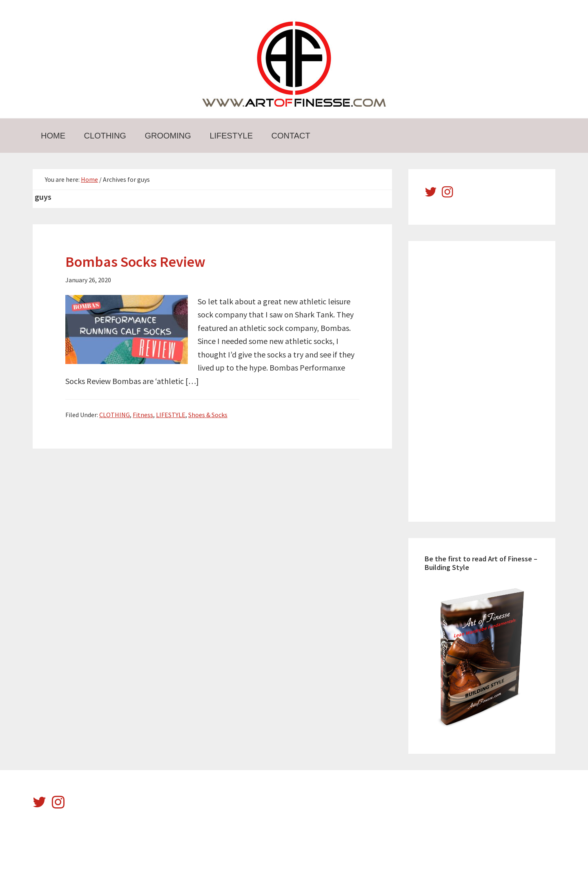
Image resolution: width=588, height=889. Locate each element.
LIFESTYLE (171, 415)
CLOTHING (115, 415)
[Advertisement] (486, 380)
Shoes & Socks (208, 415)
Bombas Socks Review (135, 262)
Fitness (143, 415)
